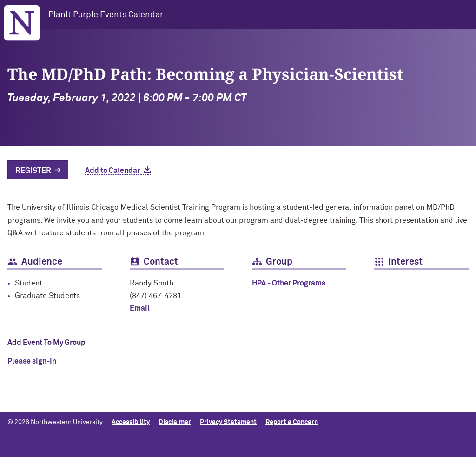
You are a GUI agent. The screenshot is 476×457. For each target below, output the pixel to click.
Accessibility (131, 422)
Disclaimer (175, 422)
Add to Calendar (112, 171)
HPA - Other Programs (289, 283)
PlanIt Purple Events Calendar (106, 15)
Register (33, 171)
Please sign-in (32, 361)
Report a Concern (292, 422)
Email (140, 308)
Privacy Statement (228, 422)
